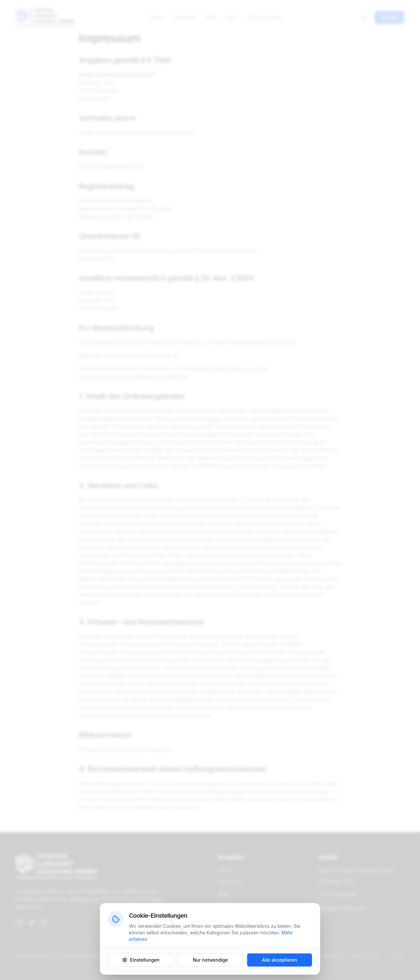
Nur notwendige (210, 960)
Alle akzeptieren (280, 960)
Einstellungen (141, 960)
